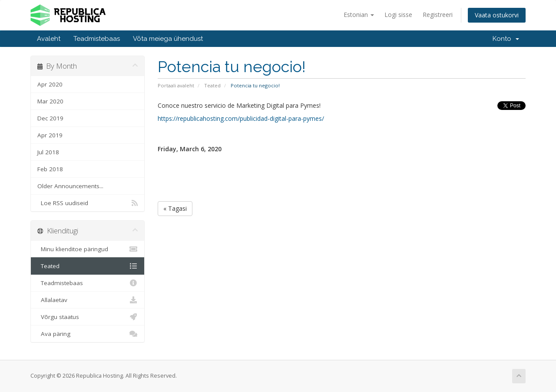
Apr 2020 (50, 84)
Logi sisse (398, 15)
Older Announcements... (70, 186)
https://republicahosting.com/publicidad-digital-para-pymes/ (241, 118)
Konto (506, 39)
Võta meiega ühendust (168, 39)
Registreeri (438, 15)
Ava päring (88, 334)
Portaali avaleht (176, 85)
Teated (212, 85)
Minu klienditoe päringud (88, 249)
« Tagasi (175, 208)
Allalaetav (88, 300)
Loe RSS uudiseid (88, 203)
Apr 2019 (50, 135)
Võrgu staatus (88, 317)
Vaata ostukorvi (497, 15)
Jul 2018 (48, 152)
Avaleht (49, 39)
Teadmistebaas (97, 39)
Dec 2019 (50, 118)
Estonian (359, 15)
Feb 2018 (50, 169)
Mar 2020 (50, 101)
